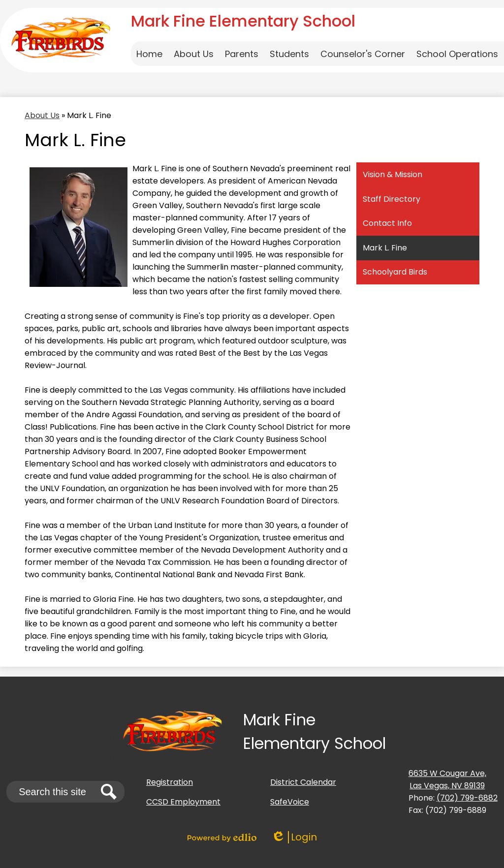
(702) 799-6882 (467, 798)
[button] (194, 54)
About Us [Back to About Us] (42, 115)
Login (294, 837)
